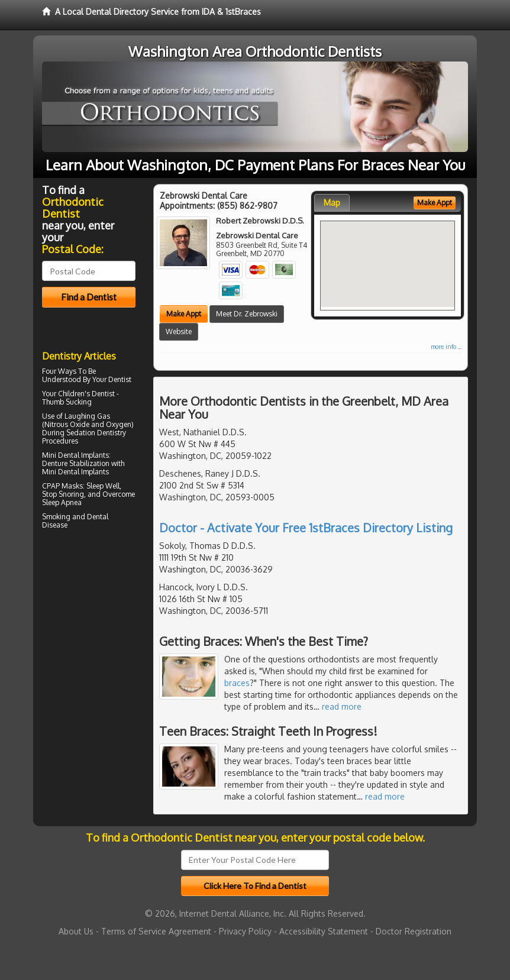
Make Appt (184, 314)
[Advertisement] (103, 636)
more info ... (446, 347)
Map (332, 203)
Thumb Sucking (67, 402)
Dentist (120, 379)
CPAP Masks (62, 486)
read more (342, 706)
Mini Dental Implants (75, 455)
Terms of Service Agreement (156, 931)
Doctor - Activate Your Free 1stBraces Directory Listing (306, 528)
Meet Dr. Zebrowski (247, 314)
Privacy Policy (245, 931)
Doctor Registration (414, 931)
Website (179, 331)
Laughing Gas (87, 416)
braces (237, 683)
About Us (76, 931)
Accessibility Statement (324, 931)
